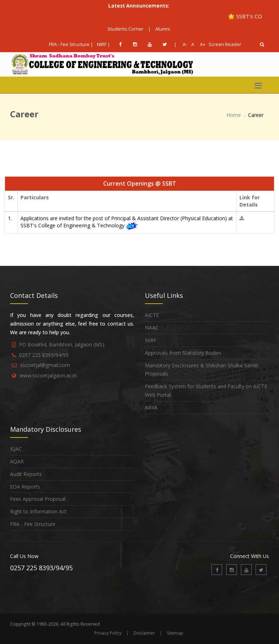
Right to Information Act (38, 511)
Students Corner (125, 29)
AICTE (152, 315)
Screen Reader (225, 44)
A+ (201, 44)
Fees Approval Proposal (38, 499)
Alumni (163, 29)
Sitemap (175, 633)
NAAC (152, 328)
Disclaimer (144, 633)
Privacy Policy (108, 633)
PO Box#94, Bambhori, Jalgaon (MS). (62, 344)
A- (184, 44)
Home (234, 115)
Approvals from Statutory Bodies (183, 353)
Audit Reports (26, 474)
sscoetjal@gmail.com (45, 365)
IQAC (16, 449)
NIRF (151, 340)
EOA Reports (25, 487)
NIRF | (104, 44)
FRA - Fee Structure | (71, 44)
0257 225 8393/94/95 (44, 355)
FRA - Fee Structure (33, 524)
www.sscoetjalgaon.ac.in (48, 375)
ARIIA (151, 407)
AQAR (17, 461)
